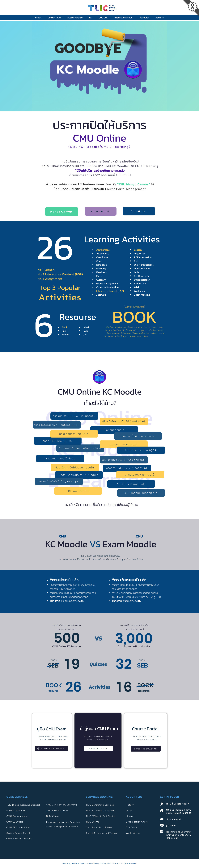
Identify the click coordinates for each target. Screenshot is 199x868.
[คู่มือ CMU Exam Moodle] (51, 749)
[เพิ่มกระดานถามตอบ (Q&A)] (141, 450)
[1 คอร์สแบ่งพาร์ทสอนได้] (140, 475)
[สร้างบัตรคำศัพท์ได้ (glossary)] (59, 481)
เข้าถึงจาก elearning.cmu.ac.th (67, 601)
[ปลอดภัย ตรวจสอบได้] (124, 444)
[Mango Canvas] (62, 212)
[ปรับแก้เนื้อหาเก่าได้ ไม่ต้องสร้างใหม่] (124, 421)
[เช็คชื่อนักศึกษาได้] (114, 430)
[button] (56, 18)
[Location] (162, 804)
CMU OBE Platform (57, 810)
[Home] (162, 810)
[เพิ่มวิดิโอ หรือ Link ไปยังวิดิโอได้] (127, 468)
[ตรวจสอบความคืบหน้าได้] (74, 434)
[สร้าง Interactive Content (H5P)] (57, 425)
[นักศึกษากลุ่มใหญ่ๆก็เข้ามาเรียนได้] (79, 475)
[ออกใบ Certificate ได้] (58, 441)
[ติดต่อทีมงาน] (139, 211)
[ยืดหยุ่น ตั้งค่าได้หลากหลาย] (138, 436)
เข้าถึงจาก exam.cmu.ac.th (126, 601)
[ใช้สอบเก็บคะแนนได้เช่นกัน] (60, 459)
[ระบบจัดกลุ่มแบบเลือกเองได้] (141, 493)
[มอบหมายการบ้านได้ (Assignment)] (124, 460)
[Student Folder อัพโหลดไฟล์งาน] (80, 448)
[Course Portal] (101, 211)
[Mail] (162, 819)
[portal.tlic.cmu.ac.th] (146, 749)
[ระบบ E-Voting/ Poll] (131, 484)
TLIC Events (93, 822)
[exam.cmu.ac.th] (98, 749)
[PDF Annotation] (78, 491)
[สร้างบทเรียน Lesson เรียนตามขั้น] (74, 416)
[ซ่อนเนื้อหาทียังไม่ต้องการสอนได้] (75, 468)
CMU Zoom (53, 816)
